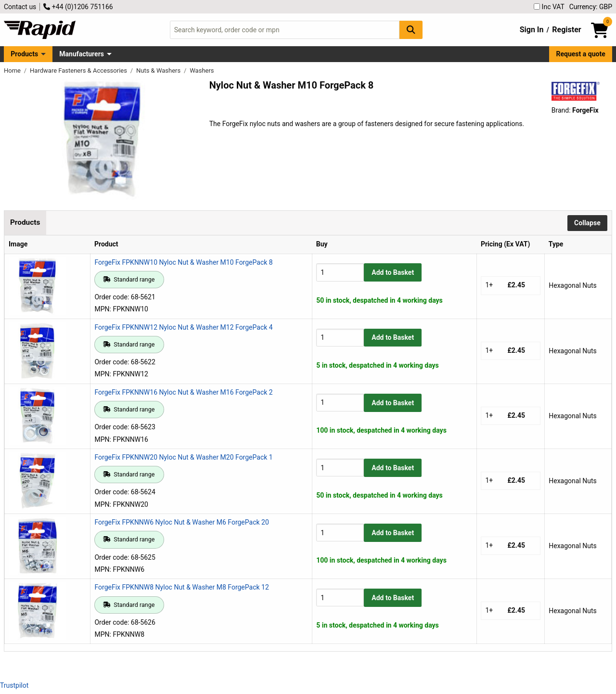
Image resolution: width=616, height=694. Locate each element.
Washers (202, 71)
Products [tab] (25, 222)
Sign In (532, 30)
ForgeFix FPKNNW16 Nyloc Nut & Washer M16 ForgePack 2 (183, 392)
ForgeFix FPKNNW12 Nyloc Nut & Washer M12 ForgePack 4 (183, 327)
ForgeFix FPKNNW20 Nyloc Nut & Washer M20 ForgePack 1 (183, 457)
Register (566, 30)
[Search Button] (411, 30)
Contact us (20, 7)
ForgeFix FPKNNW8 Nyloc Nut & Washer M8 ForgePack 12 (181, 587)
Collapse (587, 223)
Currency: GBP (591, 7)
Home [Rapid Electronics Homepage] (13, 71)
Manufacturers (82, 54)
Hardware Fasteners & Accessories (79, 71)
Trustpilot (14, 685)
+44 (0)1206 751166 (78, 7)
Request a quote (581, 54)
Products (24, 54)
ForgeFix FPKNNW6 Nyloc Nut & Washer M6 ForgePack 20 (181, 522)
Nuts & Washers (159, 71)
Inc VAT (549, 7)
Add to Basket (393, 272)
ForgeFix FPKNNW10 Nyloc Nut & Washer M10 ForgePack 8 (183, 262)
